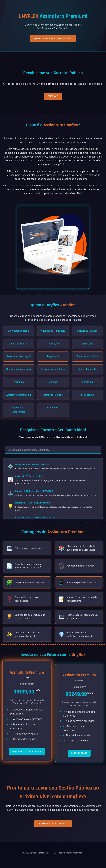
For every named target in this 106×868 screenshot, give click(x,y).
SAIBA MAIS (53, 96)
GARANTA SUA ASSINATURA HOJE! (53, 824)
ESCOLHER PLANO (79, 753)
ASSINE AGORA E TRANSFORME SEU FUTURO (53, 39)
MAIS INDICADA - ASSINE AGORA (27, 752)
